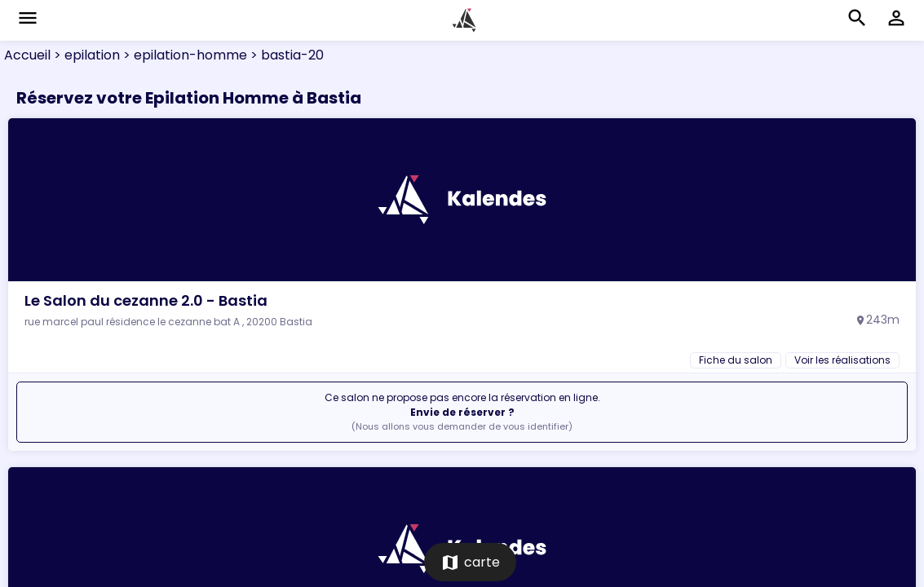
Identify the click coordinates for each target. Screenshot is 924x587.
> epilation (85, 55)
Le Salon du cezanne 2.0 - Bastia (146, 300)
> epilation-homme (183, 55)
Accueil (27, 55)
